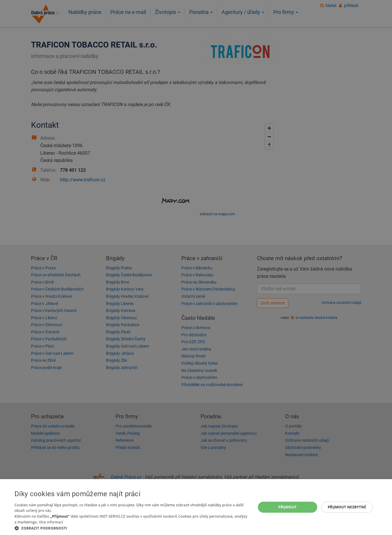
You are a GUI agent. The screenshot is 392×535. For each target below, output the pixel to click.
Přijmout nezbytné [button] (347, 507)
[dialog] (196, 507)
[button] (132, 528)
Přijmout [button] (288, 507)
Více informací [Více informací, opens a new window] (51, 522)
